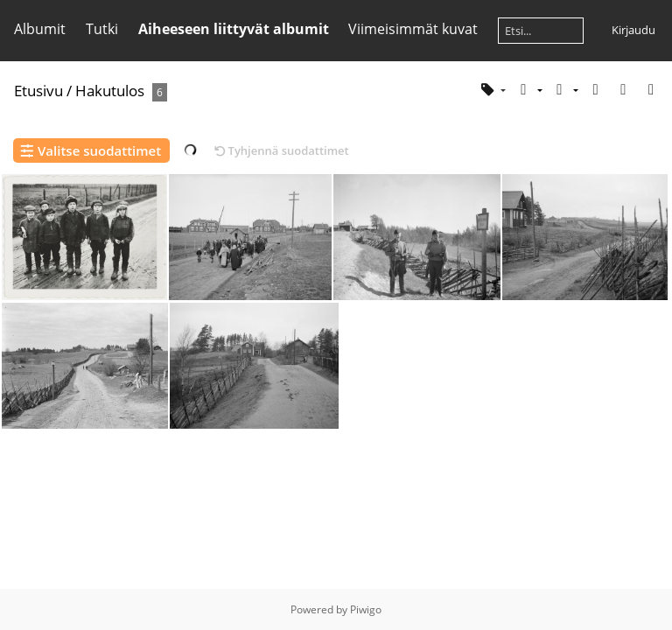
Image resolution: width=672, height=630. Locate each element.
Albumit (40, 29)
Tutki (102, 29)
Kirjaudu (633, 30)
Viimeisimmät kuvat (413, 29)
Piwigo (366, 609)
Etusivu (38, 91)
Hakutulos (110, 91)
